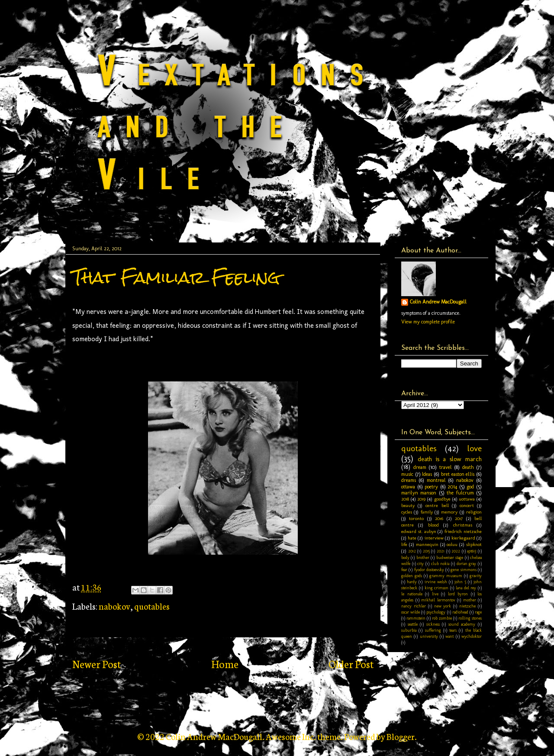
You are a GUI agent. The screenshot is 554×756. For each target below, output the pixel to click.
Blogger (401, 736)
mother (470, 600)
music (407, 474)
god (470, 487)
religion (474, 512)
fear (404, 570)
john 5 (460, 582)
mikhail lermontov (438, 600)
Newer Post (97, 664)
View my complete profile (428, 322)
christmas (463, 525)
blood (433, 525)
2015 (426, 551)
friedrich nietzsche (463, 531)
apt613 (472, 551)
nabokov (114, 606)
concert (467, 506)
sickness (433, 624)
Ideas (427, 474)
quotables (152, 606)
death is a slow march (450, 459)
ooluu (452, 544)
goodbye (442, 499)
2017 (459, 519)
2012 (412, 551)
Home (225, 664)
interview (434, 538)
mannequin (427, 544)
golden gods (412, 576)
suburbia (409, 630)
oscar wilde (411, 612)
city (420, 564)
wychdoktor (472, 636)
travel (446, 467)
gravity (476, 576)
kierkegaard (463, 538)
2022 (456, 551)
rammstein (416, 618)
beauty (408, 506)
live (435, 594)
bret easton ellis (458, 474)
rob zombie (442, 618)
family (427, 512)
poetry (431, 487)
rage (478, 612)
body (405, 557)
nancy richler (414, 606)
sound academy (462, 624)
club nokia (440, 564)
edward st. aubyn (419, 531)
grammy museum (446, 576)
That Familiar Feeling (176, 277)
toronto (416, 519)
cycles (407, 512)
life (404, 544)
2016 (439, 519)
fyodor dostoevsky (429, 570)
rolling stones (470, 618)
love (474, 448)
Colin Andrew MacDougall (438, 302)
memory (449, 512)
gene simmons (463, 570)
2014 (452, 487)
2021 (441, 551)
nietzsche (467, 606)
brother (423, 557)
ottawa (408, 487)
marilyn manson (419, 493)
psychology (436, 612)
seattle (413, 624)
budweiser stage (450, 557)
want (449, 636)
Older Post (351, 664)
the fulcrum (460, 493)
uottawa (467, 499)
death (468, 467)
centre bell (437, 506)
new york (443, 606)
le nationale (412, 594)
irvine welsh (436, 582)
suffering (433, 630)
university (429, 636)
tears (453, 630)
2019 (421, 499)
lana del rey (466, 588)
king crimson (437, 588)
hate (412, 538)
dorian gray (467, 564)
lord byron (458, 594)
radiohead (460, 612)
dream (420, 467)
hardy (412, 582)
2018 (405, 499)
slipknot (474, 544)
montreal (436, 480)
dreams (409, 480)
